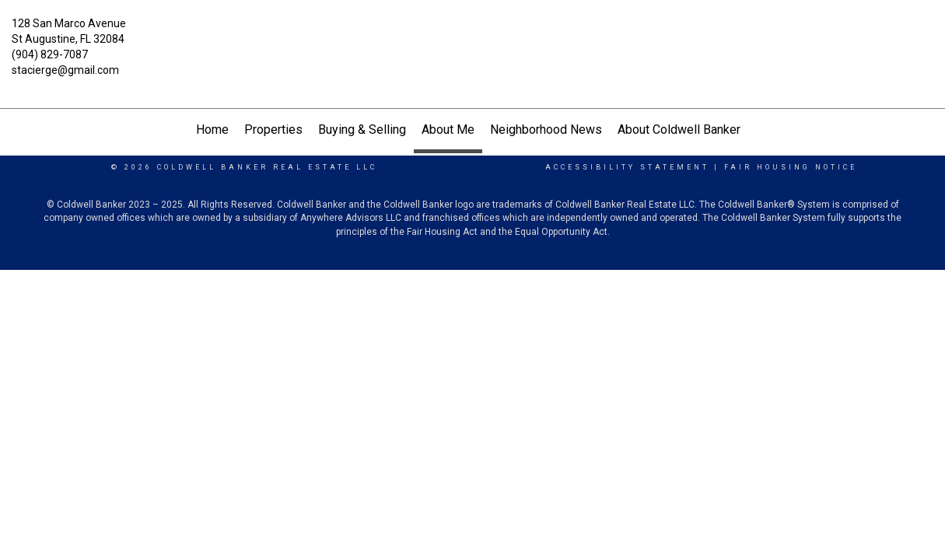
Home (212, 129)
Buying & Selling (362, 129)
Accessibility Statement (627, 167)
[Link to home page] (472, 33)
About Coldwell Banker (679, 129)
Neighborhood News (546, 129)
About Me (448, 129)
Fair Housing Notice (791, 167)
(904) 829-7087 (50, 54)
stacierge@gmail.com (65, 70)
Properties (273, 129)
